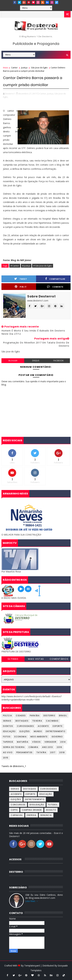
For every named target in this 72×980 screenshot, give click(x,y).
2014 (63, 742)
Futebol (53, 805)
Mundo (38, 731)
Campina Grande (32, 810)
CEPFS (14, 810)
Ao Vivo (8, 752)
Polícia (8, 716)
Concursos (18, 805)
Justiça (24, 68)
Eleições (25, 731)
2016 (59, 747)
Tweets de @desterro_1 (14, 766)
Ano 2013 (47, 747)
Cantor (14, 68)
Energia (32, 815)
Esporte (58, 726)
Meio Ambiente (39, 737)
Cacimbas (52, 721)
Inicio (6, 68)
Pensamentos (24, 752)
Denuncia (46, 815)
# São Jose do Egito (43, 266)
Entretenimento (55, 731)
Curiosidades (25, 726)
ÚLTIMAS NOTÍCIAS (13, 659)
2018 (62, 752)
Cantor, (43, 94)
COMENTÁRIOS (59, 659)
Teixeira (37, 721)
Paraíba (35, 716)
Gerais (7, 721)
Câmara (33, 747)
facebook (58, 361)
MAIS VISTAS (36, 659)
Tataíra (41, 752)
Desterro (49, 716)
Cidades (21, 716)
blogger (13, 361)
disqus (36, 361)
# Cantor (15, 266)
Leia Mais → (32, 901)
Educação (9, 731)
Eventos (8, 726)
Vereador (50, 742)
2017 (53, 752)
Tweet (21, 279)
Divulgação (37, 805)
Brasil (63, 716)
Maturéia (23, 742)
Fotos (7, 737)
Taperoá (8, 742)
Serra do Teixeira (14, 747)
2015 (6, 758)
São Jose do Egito (39, 68)
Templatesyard (32, 966)
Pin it (21, 287)
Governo (57, 737)
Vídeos (36, 742)
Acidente (43, 726)
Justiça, (51, 94)
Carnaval (17, 815)
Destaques (22, 721)
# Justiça (26, 266)
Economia (20, 737)
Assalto (51, 810)
